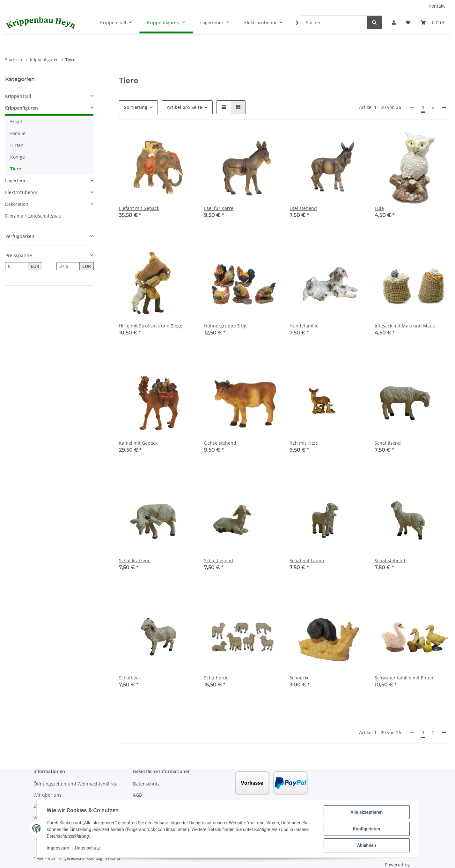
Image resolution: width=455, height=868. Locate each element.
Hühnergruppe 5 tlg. (226, 326)
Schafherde (216, 678)
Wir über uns (48, 795)
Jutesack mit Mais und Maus (405, 326)
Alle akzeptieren (367, 812)
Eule (379, 208)
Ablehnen (367, 845)
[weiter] (444, 107)
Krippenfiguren (22, 108)
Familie (18, 133)
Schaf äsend (388, 443)
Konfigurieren (367, 829)
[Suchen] (334, 22)
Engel (16, 122)
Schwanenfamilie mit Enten (404, 678)
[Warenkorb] (433, 22)
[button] (394, 22)
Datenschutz (146, 784)
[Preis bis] (68, 266)
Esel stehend (303, 208)
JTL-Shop (420, 865)
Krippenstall (18, 96)
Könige (18, 157)
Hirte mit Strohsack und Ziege (151, 326)
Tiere (16, 169)
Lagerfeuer (17, 180)
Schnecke (300, 678)
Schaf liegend (219, 560)
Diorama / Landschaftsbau (33, 216)
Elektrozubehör (21, 192)
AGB (137, 795)
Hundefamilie (304, 326)
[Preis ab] (17, 266)
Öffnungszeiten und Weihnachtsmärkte (76, 784)
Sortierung (136, 107)
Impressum (58, 848)
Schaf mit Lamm (307, 560)
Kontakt (437, 6)
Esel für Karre (219, 208)
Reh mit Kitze (304, 443)
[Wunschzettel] (408, 22)
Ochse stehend (220, 443)
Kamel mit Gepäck (138, 443)
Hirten (17, 145)
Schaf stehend (390, 560)
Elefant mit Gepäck (139, 208)
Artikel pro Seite (184, 107)
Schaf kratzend (135, 560)
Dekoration (17, 204)
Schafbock (130, 678)
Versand (113, 858)
